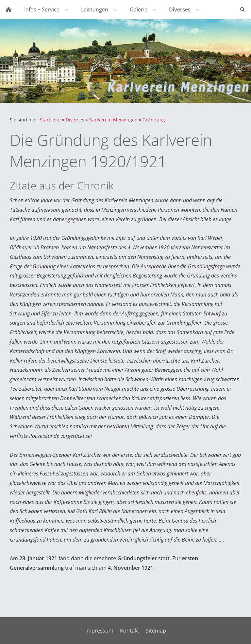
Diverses (75, 120)
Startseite (50, 120)
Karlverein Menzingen (113, 120)
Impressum (99, 631)
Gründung (154, 120)
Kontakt (130, 631)
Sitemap (156, 631)
